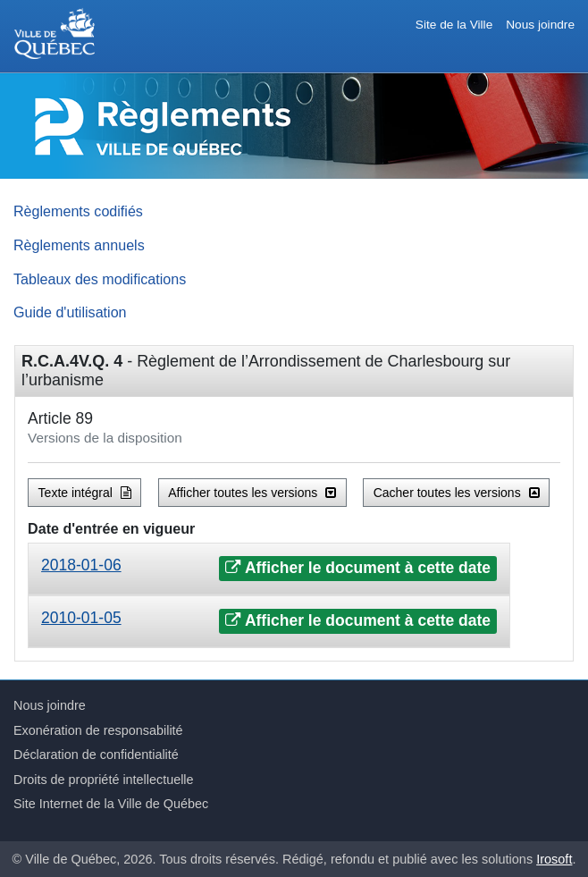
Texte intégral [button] (85, 493)
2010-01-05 (81, 618)
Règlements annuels (79, 245)
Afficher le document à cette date (358, 568)
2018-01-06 (81, 565)
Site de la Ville (454, 25)
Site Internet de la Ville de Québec (111, 804)
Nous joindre (540, 25)
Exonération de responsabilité (98, 730)
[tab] (269, 569)
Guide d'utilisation (70, 312)
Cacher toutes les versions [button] (457, 493)
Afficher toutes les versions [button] (252, 493)
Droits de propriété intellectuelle (104, 780)
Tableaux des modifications (100, 279)
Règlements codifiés (78, 211)
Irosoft (554, 859)
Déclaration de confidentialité (96, 755)
